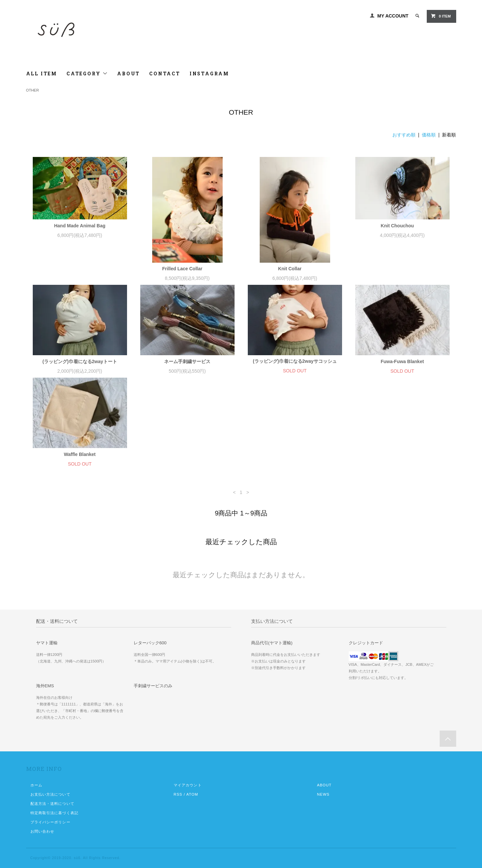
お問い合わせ (43, 831)
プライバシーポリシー (50, 822)
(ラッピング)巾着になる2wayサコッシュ (295, 361)
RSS (178, 794)
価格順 (429, 135)
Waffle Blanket (80, 454)
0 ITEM (441, 16)
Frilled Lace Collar (187, 269)
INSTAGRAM (209, 74)
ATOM (192, 794)
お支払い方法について (50, 794)
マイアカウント (188, 785)
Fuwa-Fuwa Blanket (402, 361)
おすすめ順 (404, 135)
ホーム (36, 785)
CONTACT (165, 74)
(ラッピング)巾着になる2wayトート (80, 361)
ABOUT (129, 74)
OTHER (33, 90)
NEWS (323, 794)
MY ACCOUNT (393, 16)
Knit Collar (295, 269)
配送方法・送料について (52, 804)
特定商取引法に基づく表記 (54, 813)
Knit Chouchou (402, 226)
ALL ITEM (42, 74)
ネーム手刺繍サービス (187, 361)
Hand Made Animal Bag (80, 226)
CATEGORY (87, 74)
